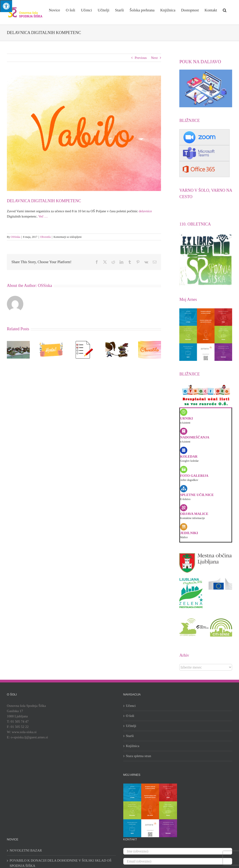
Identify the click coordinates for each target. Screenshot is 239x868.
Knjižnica (133, 746)
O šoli (130, 716)
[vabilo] (84, 133)
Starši (130, 736)
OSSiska (15, 237)
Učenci (131, 706)
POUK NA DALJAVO (200, 62)
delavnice (145, 211)
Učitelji (131, 726)
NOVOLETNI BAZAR (26, 850)
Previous (141, 58)
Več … (43, 216)
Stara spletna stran (139, 756)
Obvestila (46, 237)
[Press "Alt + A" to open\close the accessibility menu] (6, 6)
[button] (225, 10)
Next (154, 58)
